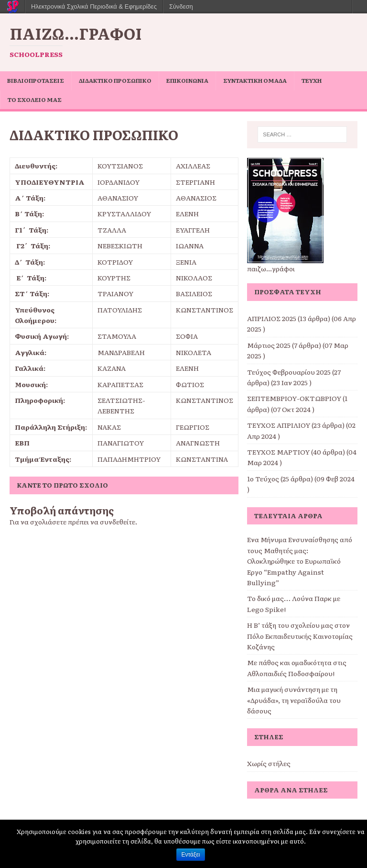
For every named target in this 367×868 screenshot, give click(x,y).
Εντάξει (191, 855)
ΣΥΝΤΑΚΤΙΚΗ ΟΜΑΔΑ (255, 80)
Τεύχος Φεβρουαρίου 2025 (289, 372)
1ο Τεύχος (263, 479)
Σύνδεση (181, 6)
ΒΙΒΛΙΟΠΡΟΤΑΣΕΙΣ (36, 80)
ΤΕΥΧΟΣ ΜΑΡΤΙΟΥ (278, 452)
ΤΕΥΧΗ (312, 80)
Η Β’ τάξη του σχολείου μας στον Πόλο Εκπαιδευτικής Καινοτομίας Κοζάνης (300, 636)
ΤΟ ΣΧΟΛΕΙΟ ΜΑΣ (35, 100)
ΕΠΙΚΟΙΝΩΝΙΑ (187, 80)
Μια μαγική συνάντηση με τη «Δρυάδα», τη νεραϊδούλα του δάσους (294, 700)
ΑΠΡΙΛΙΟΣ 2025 (272, 318)
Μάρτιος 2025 (269, 345)
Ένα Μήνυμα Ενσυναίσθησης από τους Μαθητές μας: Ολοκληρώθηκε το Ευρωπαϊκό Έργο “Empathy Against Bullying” (300, 561)
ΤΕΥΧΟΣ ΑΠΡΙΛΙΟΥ (279, 425)
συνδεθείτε (118, 522)
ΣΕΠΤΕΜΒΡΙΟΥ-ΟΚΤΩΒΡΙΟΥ (294, 398)
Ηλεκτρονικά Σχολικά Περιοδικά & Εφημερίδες (94, 6)
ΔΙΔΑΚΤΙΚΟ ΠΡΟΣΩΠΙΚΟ (115, 80)
